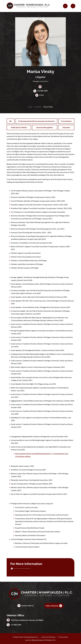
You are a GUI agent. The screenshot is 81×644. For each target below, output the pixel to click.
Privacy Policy (63, 637)
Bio (11, 121)
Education (66, 127)
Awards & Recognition (45, 127)
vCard (41, 95)
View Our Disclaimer (49, 637)
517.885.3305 (43, 91)
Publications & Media (19, 127)
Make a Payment (52, 606)
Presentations (66, 121)
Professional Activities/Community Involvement (36, 121)
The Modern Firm (50, 640)
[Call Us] (65, 6)
